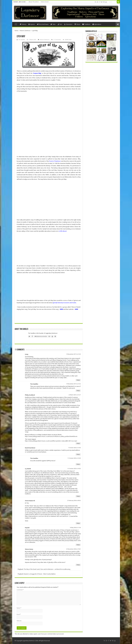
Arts (60, 24)
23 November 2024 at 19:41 (73, 549)
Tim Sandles (22, 40)
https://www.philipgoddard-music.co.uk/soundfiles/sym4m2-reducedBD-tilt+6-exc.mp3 (51, 441)
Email (19, 614)
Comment (20, 590)
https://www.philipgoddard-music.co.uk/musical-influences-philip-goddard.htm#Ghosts (51, 436)
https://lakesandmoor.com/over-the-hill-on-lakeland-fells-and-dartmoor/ (47, 516)
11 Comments (57, 40)
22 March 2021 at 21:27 (75, 395)
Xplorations (97, 24)
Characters (68, 24)
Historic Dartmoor (25, 31)
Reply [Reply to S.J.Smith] (78, 496)
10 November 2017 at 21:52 (73, 384)
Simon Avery (29, 549)
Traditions (86, 24)
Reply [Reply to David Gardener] (78, 454)
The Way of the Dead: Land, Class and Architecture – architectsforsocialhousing (47, 569)
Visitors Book (45, 2)
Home (16, 24)
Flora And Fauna (43, 24)
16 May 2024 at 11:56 (75, 528)
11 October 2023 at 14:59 (74, 458)
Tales (53, 24)
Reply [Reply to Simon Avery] (78, 565)
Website (19, 621)
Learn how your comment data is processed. (51, 634)
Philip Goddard (30, 395)
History (23, 24)
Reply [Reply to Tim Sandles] (78, 391)
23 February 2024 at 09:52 (74, 501)
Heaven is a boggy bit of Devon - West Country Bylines (40, 574)
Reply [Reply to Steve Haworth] (78, 523)
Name (19, 608)
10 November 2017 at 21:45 (73, 354)
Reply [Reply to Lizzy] (78, 380)
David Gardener (30, 448)
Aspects (32, 24)
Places (77, 24)
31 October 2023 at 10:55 (74, 469)
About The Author (34, 2)
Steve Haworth (30, 501)
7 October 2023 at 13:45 (74, 448)
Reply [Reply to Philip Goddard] (78, 443)
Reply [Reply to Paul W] (78, 545)
